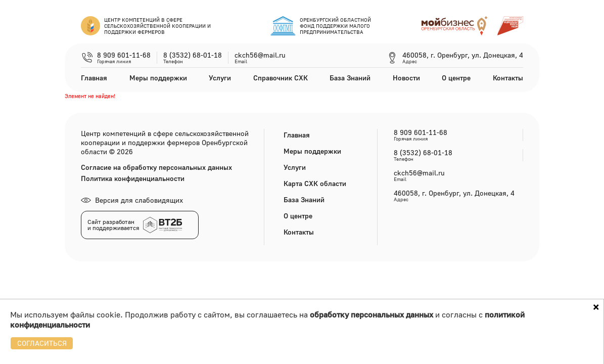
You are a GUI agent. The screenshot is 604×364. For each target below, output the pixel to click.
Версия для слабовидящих (132, 200)
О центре (456, 78)
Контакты (508, 78)
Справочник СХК (281, 78)
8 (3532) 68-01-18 (193, 55)
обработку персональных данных (371, 314)
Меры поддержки (158, 78)
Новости (406, 78)
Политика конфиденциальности (133, 178)
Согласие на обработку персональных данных (156, 167)
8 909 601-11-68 (124, 55)
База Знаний (350, 78)
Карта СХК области (315, 183)
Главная (94, 78)
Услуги (220, 78)
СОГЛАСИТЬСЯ (42, 343)
